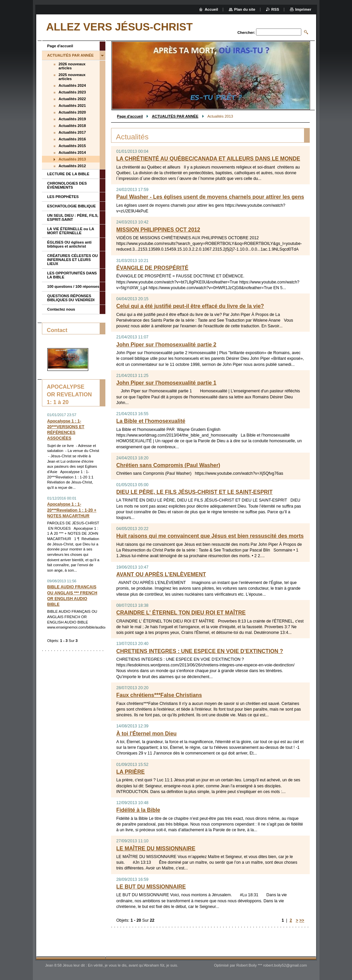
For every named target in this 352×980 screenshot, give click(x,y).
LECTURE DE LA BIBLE (68, 174)
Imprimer (303, 9)
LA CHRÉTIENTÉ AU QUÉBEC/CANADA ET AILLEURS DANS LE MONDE (208, 159)
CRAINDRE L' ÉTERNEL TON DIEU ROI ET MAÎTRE (181, 613)
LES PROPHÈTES (63, 197)
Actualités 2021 (72, 106)
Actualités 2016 (72, 139)
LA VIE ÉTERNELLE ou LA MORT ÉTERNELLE (71, 231)
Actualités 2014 (72, 152)
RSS (275, 9)
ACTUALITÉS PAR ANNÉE (175, 116)
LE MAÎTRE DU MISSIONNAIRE (156, 848)
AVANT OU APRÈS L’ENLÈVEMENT (161, 574)
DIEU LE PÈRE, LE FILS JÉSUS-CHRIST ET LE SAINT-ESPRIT (195, 492)
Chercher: (246, 32)
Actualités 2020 (72, 112)
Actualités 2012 (72, 166)
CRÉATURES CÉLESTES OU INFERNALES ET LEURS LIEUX (73, 260)
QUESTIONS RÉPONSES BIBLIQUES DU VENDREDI (71, 298)
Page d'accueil (130, 116)
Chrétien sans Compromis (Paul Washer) (168, 465)
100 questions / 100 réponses (73, 286)
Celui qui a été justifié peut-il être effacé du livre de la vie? (190, 306)
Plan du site (245, 9)
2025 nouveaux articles (72, 77)
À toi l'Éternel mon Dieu (147, 734)
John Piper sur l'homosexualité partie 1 (166, 383)
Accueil (211, 9)
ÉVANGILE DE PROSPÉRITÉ (153, 268)
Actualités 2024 (72, 85)
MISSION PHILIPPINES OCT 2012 (158, 230)
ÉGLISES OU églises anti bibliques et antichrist (69, 244)
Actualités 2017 (72, 132)
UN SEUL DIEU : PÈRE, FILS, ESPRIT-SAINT (73, 217)
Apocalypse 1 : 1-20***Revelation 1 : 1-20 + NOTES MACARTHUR (72, 510)
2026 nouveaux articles (72, 66)
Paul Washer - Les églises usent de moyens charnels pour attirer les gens (210, 197)
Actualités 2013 (72, 159)
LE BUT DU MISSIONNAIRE (151, 887)
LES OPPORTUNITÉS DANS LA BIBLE (72, 275)
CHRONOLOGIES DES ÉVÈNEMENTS (67, 185)
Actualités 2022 (72, 99)
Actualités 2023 (72, 92)
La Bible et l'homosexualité (151, 421)
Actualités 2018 (72, 126)
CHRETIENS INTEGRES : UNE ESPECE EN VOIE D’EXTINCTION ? (200, 651)
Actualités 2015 (72, 146)
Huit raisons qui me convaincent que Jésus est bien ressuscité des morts (210, 536)
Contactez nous (61, 309)
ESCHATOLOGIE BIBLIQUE (72, 206)
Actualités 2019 (72, 119)
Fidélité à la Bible (138, 810)
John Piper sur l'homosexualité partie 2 (166, 345)
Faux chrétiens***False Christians (159, 695)
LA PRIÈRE (131, 772)
